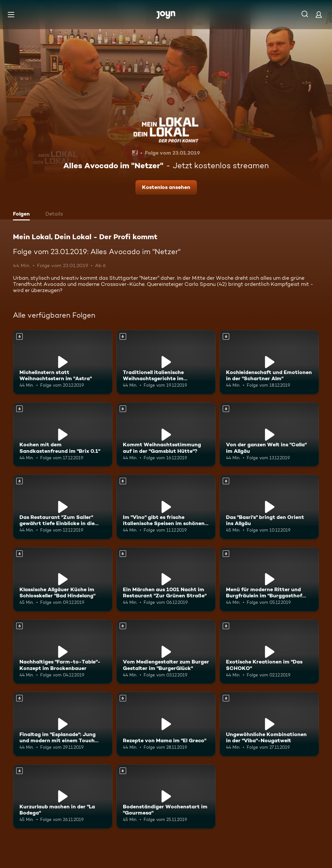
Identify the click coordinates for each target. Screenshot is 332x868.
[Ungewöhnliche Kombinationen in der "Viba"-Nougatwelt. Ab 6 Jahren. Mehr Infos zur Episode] (269, 724)
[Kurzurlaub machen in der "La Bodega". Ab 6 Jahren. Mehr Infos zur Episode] (63, 797)
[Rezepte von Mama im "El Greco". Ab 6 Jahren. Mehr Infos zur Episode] (166, 724)
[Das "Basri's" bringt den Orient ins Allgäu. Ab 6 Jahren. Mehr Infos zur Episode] (269, 507)
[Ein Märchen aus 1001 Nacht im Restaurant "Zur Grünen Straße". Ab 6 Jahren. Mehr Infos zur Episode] (166, 579)
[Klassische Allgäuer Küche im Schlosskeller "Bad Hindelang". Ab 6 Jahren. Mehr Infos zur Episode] (63, 579)
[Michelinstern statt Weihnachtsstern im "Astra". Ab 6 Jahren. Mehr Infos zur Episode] (63, 362)
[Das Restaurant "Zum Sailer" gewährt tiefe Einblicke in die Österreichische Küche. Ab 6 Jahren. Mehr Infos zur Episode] (63, 507)
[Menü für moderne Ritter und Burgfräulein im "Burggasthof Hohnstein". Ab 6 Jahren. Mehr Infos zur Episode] (269, 579)
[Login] (319, 14)
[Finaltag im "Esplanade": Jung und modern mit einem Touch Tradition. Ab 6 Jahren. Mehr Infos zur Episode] (63, 724)
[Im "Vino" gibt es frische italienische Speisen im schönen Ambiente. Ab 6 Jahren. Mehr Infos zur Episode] (166, 507)
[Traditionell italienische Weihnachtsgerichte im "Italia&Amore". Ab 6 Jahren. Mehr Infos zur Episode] (166, 362)
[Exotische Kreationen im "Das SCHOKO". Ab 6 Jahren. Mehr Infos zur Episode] (269, 652)
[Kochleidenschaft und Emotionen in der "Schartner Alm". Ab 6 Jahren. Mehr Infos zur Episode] (269, 362)
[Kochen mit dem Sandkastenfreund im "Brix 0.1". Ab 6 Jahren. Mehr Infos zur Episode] (63, 434)
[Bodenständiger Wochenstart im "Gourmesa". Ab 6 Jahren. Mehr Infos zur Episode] (166, 797)
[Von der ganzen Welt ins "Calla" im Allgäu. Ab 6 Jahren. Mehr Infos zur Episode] (269, 434)
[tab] (23, 215)
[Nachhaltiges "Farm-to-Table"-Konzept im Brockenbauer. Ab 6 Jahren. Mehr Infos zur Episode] (63, 652)
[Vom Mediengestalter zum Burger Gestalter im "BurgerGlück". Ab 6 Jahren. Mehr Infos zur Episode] (166, 652)
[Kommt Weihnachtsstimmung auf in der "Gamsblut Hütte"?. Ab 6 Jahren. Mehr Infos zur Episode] (166, 434)
